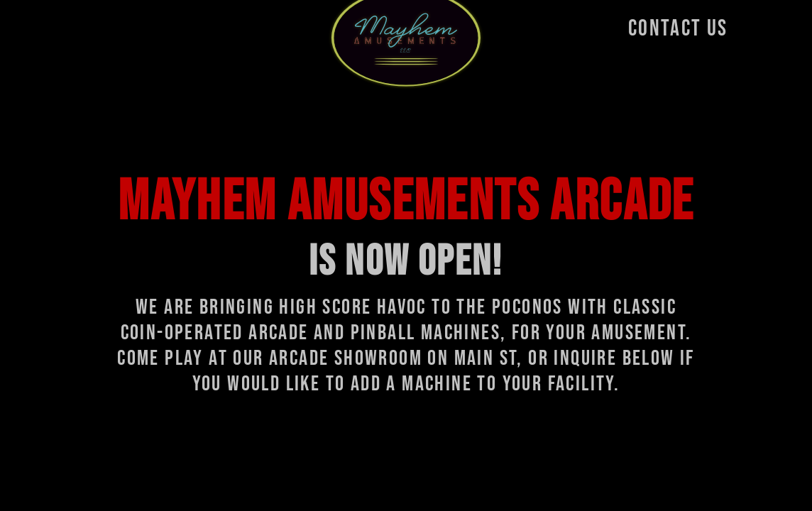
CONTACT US (678, 29)
